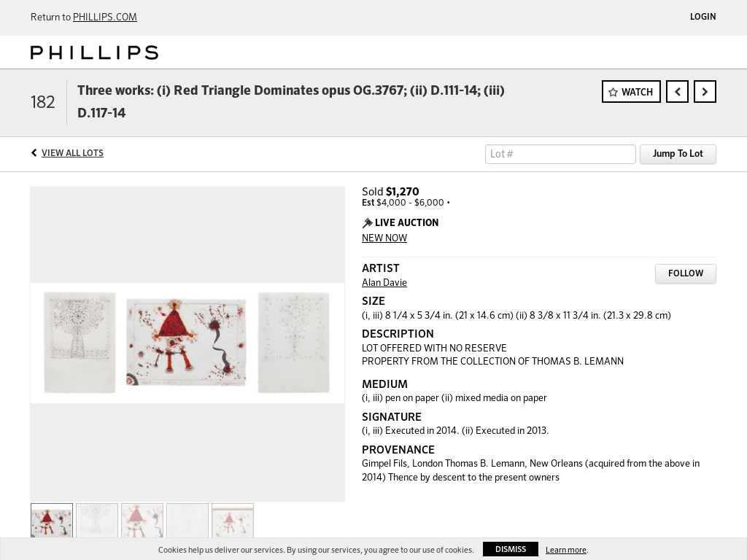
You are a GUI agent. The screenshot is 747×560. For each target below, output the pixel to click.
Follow (686, 274)
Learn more (566, 550)
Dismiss (511, 549)
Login (703, 17)
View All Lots (73, 154)
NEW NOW (384, 239)
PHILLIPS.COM (105, 18)
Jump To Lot (678, 154)
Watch (637, 93)
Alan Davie (384, 283)
